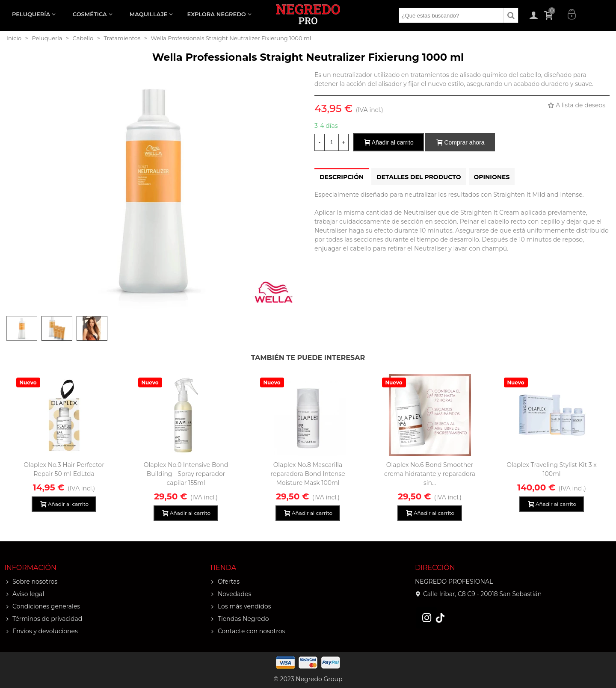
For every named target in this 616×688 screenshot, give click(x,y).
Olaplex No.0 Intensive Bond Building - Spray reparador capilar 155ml (186, 474)
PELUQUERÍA (31, 14)
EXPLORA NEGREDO (217, 14)
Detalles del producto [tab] (419, 177)
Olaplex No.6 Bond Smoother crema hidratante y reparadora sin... (430, 474)
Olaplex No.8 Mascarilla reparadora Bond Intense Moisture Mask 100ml (308, 474)
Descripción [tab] (342, 177)
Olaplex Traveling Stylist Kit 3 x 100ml (552, 469)
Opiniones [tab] (492, 177)
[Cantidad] (332, 142)
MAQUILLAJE (148, 14)
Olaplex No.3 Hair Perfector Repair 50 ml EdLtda (64, 469)
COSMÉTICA (90, 14)
